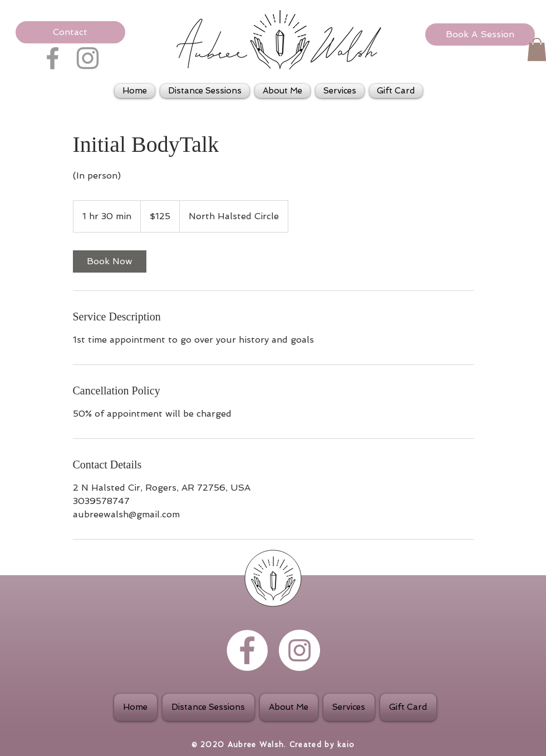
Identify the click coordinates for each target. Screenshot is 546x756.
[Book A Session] (480, 34)
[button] (70, 32)
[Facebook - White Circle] (247, 650)
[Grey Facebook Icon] (53, 58)
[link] (110, 261)
